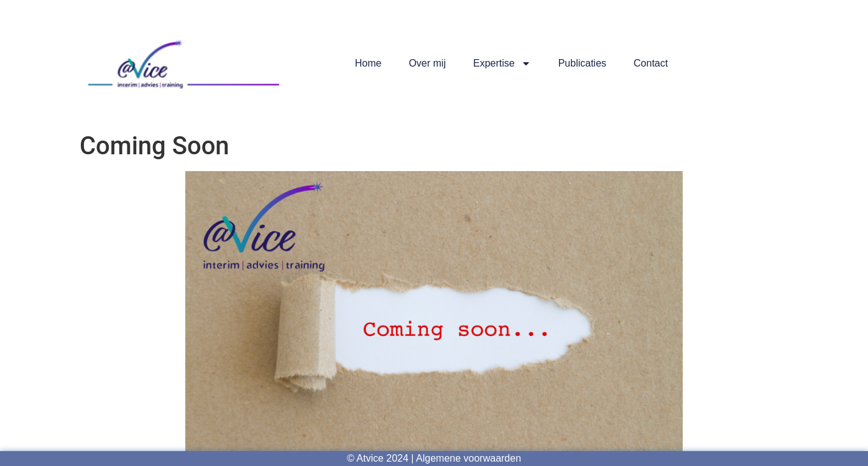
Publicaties (582, 63)
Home (368, 63)
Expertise (502, 63)
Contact (651, 63)
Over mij (427, 63)
